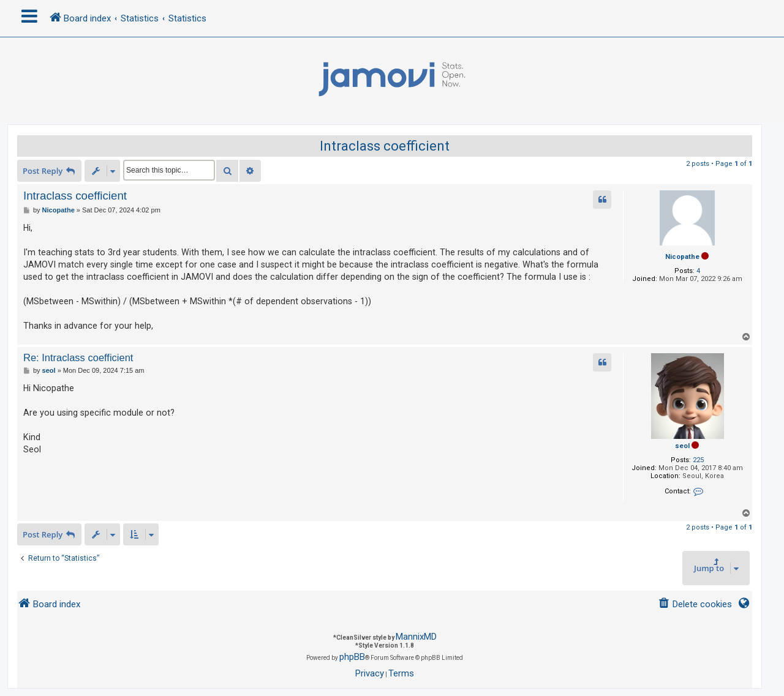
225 (698, 460)
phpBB (352, 657)
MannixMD (416, 637)
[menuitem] (695, 604)
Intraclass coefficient (385, 146)
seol (682, 446)
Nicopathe (682, 257)
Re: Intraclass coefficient (78, 357)
